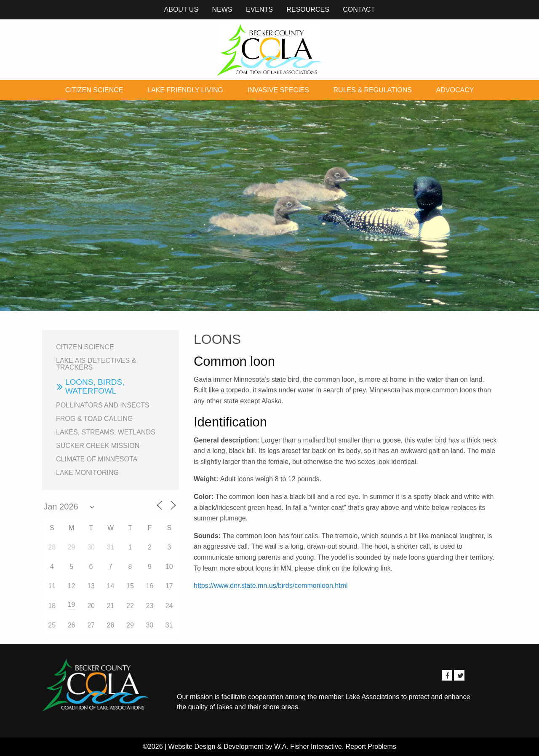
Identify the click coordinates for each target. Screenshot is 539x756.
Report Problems (371, 747)
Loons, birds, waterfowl (95, 386)
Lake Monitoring (87, 473)
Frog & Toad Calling (95, 419)
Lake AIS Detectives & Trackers (96, 364)
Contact (359, 9)
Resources (308, 9)
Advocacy (455, 90)
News (222, 9)
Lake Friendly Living (185, 90)
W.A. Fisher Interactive (308, 747)
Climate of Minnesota (97, 459)
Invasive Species (278, 90)
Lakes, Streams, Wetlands (106, 432)
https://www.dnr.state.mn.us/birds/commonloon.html (271, 586)
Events (259, 9)
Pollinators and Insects (103, 405)
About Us (181, 9)
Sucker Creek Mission (98, 446)
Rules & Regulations (373, 90)
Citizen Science (94, 90)
